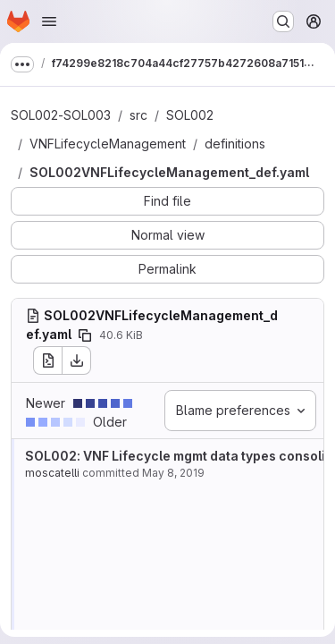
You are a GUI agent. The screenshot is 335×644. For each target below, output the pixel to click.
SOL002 (190, 115)
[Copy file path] (85, 335)
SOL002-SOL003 (61, 115)
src (138, 115)
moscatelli (52, 473)
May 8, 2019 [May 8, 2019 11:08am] (173, 473)
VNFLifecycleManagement (108, 144)
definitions (235, 144)
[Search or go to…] (283, 21)
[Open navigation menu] (49, 21)
